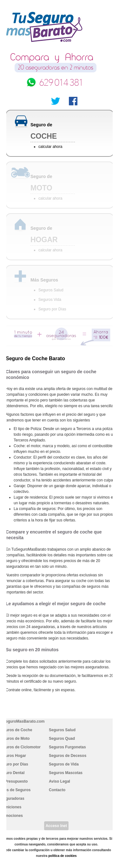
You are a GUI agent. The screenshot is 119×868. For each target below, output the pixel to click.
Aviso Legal (60, 781)
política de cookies (62, 856)
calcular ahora (50, 147)
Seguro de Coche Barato (35, 358)
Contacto (57, 790)
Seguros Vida (50, 300)
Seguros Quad (62, 739)
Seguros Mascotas (66, 773)
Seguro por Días (52, 309)
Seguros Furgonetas (67, 747)
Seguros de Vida (64, 764)
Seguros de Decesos (68, 756)
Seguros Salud (51, 290)
